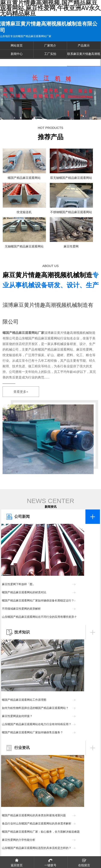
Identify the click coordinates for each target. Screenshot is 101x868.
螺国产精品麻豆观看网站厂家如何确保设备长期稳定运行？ (38, 601)
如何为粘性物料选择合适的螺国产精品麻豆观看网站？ (35, 708)
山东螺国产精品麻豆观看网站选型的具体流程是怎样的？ (37, 848)
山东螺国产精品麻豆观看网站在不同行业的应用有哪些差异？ (39, 617)
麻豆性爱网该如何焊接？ (17, 716)
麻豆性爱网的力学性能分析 (19, 840)
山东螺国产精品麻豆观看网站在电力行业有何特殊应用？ (37, 724)
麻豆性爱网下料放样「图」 (19, 584)
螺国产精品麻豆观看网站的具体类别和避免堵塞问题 (34, 815)
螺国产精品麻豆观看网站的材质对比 (24, 592)
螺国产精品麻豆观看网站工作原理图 (24, 700)
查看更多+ (21, 392)
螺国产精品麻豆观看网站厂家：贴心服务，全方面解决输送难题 (41, 832)
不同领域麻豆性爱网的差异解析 (21, 609)
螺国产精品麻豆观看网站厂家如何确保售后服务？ (32, 732)
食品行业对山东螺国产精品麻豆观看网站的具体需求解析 (37, 824)
